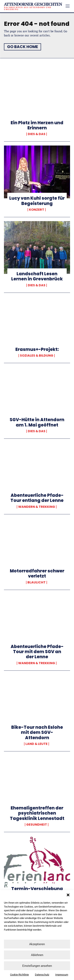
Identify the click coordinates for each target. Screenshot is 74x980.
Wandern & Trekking (37, 507)
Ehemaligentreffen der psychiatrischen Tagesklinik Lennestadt (37, 813)
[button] (68, 895)
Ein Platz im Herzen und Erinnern (37, 125)
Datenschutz (42, 975)
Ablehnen (37, 955)
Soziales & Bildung (37, 356)
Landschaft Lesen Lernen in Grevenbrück (37, 276)
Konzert (37, 210)
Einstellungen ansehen (37, 966)
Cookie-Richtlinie (19, 975)
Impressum (62, 975)
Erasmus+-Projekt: (37, 349)
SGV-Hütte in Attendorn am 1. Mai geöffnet (37, 422)
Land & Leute (37, 744)
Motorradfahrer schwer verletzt (37, 573)
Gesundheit (37, 825)
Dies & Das (37, 134)
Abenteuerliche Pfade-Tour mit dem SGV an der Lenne (37, 652)
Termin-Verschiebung (37, 889)
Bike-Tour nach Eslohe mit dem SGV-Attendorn (37, 732)
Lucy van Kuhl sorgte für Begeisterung (37, 201)
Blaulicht (37, 582)
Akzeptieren (37, 944)
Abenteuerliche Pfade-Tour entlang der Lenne (37, 498)
